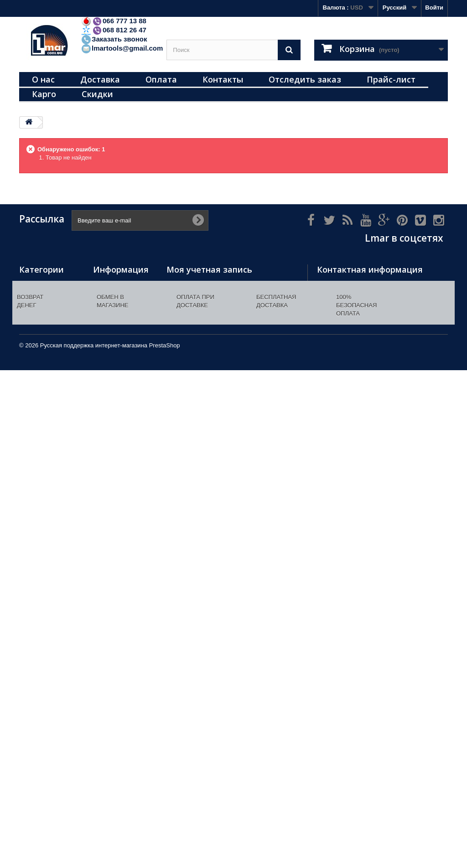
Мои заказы (184, 284)
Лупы (27, 587)
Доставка (100, 79)
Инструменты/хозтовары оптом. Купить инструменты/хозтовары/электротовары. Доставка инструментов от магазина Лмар (119, 385)
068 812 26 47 (114, 30)
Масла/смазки (40, 687)
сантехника (36, 699)
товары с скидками (47, 747)
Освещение (36, 407)
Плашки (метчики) (46, 627)
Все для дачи (39, 575)
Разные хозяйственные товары (42, 451)
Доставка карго (115, 530)
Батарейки (35, 711)
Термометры (38, 296)
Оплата (161, 79)
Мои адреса (184, 308)
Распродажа (37, 735)
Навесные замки (43, 284)
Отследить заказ (305, 79)
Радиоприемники (44, 723)
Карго (44, 94)
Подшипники (38, 511)
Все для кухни (40, 431)
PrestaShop (165, 843)
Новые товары (115, 296)
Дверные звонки (44, 395)
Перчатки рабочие (46, 384)
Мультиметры (39, 360)
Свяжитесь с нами (120, 340)
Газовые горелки (44, 372)
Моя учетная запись (209, 269)
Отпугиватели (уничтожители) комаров (42, 647)
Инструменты (39, 308)
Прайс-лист (391, 79)
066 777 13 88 (114, 21)
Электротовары (42, 348)
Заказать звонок (114, 39)
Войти (434, 8)
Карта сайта (111, 541)
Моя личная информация (204, 320)
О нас (43, 79)
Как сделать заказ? (121, 494)
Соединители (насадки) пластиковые (39, 607)
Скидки (97, 94)
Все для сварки (42, 419)
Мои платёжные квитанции (206, 296)
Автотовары (37, 523)
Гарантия (106, 506)
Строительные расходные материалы (41, 328)
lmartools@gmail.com (122, 48)
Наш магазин (112, 328)
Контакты (223, 79)
